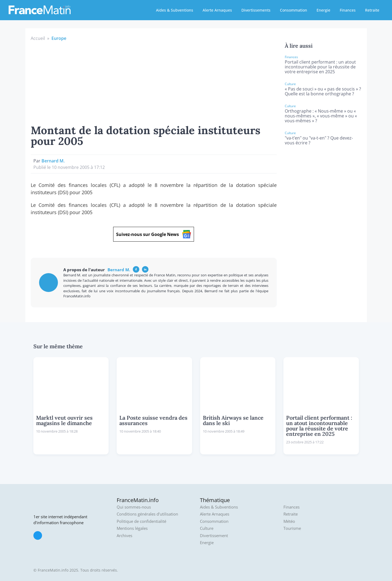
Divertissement (214, 536)
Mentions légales (132, 528)
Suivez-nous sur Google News (154, 234)
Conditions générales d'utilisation (147, 514)
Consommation (294, 10)
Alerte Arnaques (217, 10)
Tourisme (292, 528)
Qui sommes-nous (134, 507)
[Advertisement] (154, 82)
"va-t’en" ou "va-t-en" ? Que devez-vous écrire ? (319, 140)
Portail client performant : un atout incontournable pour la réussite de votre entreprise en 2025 (320, 67)
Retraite (372, 10)
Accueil (38, 38)
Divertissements (256, 10)
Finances (348, 10)
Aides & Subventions (175, 10)
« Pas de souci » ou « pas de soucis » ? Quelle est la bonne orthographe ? (323, 91)
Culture (207, 528)
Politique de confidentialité (141, 521)
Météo (289, 521)
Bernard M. (53, 161)
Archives (124, 536)
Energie (323, 10)
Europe (59, 38)
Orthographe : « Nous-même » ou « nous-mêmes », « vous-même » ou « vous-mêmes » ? (321, 116)
